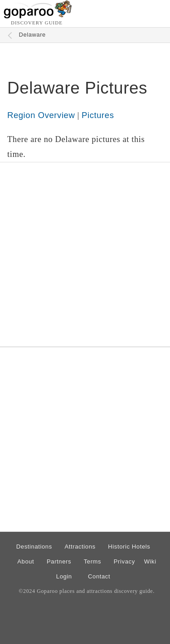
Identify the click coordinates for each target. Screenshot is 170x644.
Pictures (98, 115)
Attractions (80, 547)
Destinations (34, 547)
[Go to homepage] (38, 16)
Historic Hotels (129, 547)
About (26, 561)
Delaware (32, 35)
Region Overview (41, 115)
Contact (99, 576)
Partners (59, 561)
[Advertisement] (85, 254)
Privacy (124, 561)
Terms (93, 561)
